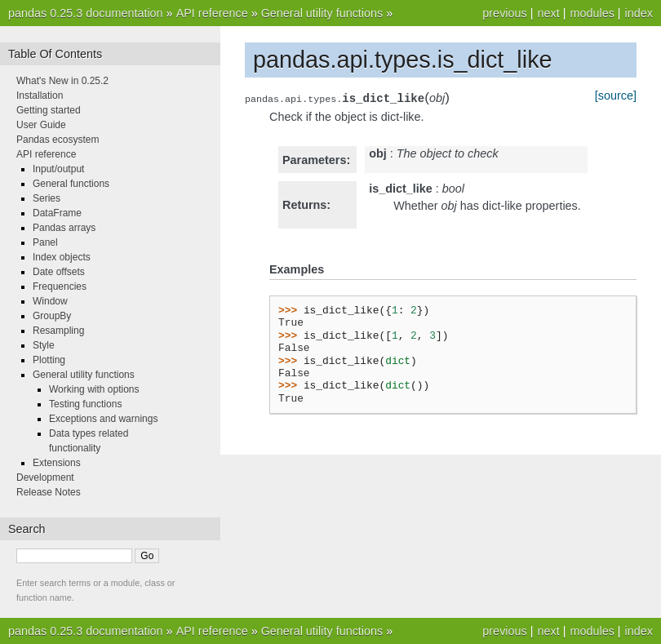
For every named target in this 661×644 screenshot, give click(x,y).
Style (44, 345)
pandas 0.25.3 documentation (86, 13)
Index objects (62, 257)
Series (47, 198)
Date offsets (59, 272)
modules (592, 13)
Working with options (94, 389)
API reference (212, 13)
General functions (71, 184)
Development (45, 477)
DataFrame (57, 213)
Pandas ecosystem (58, 140)
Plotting (49, 360)
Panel (45, 242)
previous (504, 13)
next (548, 13)
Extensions (57, 463)
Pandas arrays (64, 228)
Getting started (49, 110)
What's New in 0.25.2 (62, 81)
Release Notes (49, 492)
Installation (40, 95)
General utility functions (322, 13)
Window (50, 301)
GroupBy (52, 316)
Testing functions (85, 404)
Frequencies (60, 286)
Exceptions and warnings (103, 419)
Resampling (58, 331)
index (639, 13)
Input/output (58, 169)
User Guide (41, 125)
